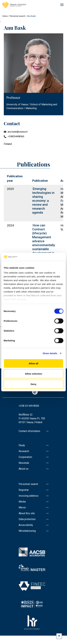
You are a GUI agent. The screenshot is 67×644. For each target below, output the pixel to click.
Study (22, 445)
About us (24, 469)
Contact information (29, 431)
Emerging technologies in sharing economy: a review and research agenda (43, 201)
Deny (34, 384)
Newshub (24, 463)
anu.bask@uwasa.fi (18, 132)
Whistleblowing (27, 531)
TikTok (35, 392)
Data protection (27, 519)
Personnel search (17, 16)
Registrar (24, 490)
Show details (50, 353)
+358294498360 (16, 136)
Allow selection (33, 374)
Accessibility (26, 525)
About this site (27, 513)
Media (22, 502)
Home (5, 16)
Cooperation (25, 457)
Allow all (34, 363)
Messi (22, 507)
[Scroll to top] (59, 636)
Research (24, 451)
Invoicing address (29, 496)
